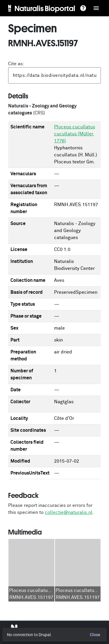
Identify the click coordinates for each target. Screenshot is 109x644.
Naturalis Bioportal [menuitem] (45, 8)
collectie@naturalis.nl (69, 512)
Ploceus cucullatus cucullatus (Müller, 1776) (75, 134)
